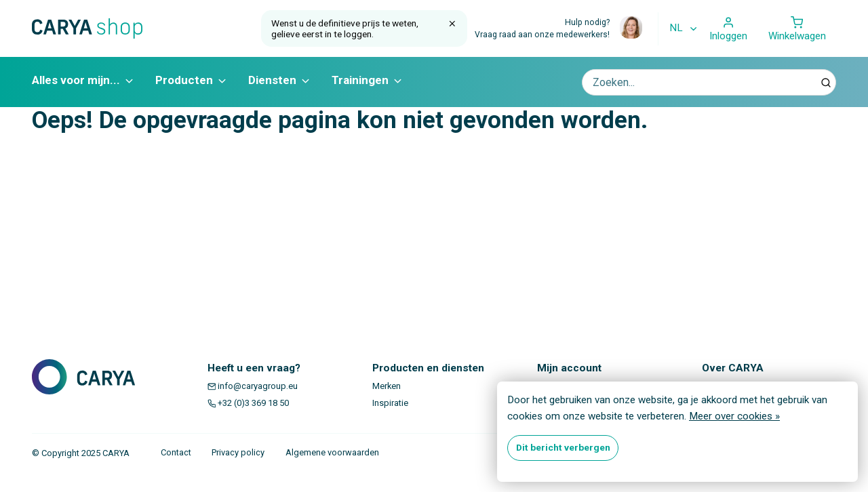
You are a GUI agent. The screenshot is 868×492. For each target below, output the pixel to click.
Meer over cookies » (734, 416)
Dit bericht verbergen (563, 447)
